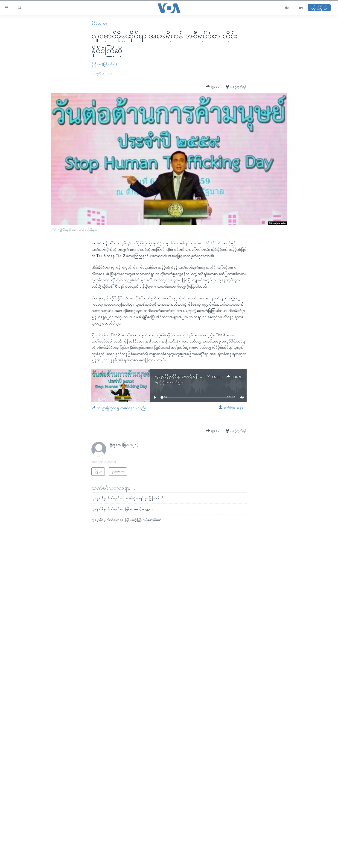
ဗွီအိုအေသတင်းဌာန (171, 382)
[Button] (213, 86)
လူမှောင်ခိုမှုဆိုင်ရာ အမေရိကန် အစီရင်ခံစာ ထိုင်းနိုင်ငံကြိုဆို (196, 376)
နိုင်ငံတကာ (99, 23)
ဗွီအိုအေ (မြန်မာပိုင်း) (104, 64)
